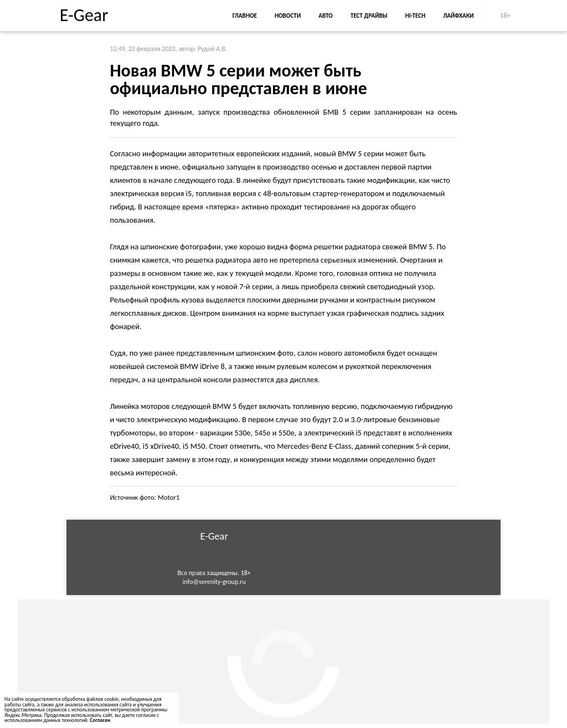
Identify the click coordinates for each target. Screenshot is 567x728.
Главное (245, 16)
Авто (326, 16)
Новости (288, 16)
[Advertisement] (283, 662)
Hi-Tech (415, 16)
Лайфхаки (458, 16)
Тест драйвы (369, 16)
